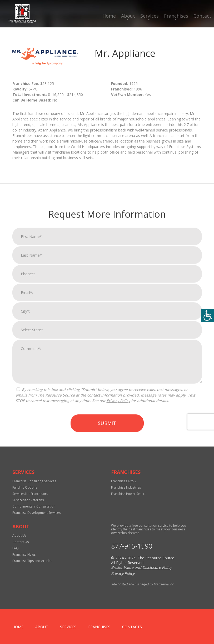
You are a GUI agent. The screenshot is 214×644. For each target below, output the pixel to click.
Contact (202, 16)
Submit (107, 550)
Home (109, 16)
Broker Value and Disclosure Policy (141, 567)
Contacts (132, 627)
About (128, 16)
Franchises (176, 16)
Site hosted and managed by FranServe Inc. (143, 584)
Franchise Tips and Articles (32, 561)
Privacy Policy (118, 527)
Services (150, 16)
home (18, 627)
